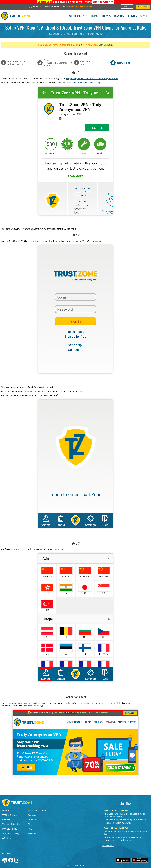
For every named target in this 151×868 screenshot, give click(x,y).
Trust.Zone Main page (17, 703)
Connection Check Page (32, 706)
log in (82, 45)
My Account (143, 7)
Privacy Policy (10, 829)
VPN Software (10, 815)
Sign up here (106, 45)
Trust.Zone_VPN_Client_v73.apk (87, 83)
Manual (32, 833)
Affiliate (6, 838)
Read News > (108, 845)
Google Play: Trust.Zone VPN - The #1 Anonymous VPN (92, 78)
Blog (30, 824)
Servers (132, 16)
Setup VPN (106, 16)
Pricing (94, 16)
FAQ (30, 829)
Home (5, 810)
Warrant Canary (11, 833)
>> (103, 2)
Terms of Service (11, 824)
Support (144, 16)
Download (120, 16)
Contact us (34, 815)
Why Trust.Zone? (78, 16)
